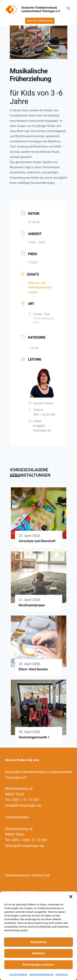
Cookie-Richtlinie (18, 974)
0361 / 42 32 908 (44, 415)
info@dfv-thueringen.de (42, 428)
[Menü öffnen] (68, 8)
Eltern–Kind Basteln (33, 669)
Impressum (62, 974)
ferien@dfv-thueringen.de (24, 846)
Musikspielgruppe (32, 605)
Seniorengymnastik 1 (34, 737)
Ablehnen (38, 953)
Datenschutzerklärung (41, 974)
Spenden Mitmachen (40, 21)
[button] (71, 897)
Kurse (33, 348)
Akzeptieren (38, 942)
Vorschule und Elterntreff (37, 541)
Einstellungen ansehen (38, 965)
